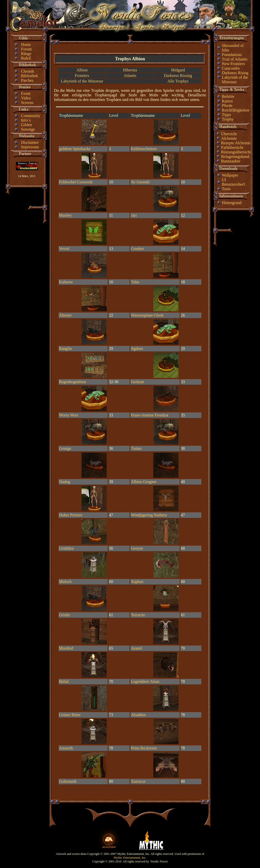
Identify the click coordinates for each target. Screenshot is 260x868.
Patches (27, 80)
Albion (82, 70)
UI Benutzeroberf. (234, 182)
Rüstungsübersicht (236, 152)
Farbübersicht (232, 147)
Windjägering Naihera (149, 515)
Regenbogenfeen (73, 382)
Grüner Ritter (70, 715)
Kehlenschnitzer (144, 149)
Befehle (228, 96)
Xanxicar (138, 781)
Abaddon (138, 715)
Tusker (136, 448)
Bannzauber (231, 161)
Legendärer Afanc (145, 681)
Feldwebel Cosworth (76, 182)
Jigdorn (137, 348)
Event (26, 93)
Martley (66, 215)
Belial (64, 681)
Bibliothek (30, 76)
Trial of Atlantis (235, 59)
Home (26, 45)
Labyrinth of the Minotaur (235, 80)
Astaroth (66, 748)
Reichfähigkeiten (236, 110)
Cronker (137, 249)
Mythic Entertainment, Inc (130, 858)
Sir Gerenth (140, 182)
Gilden (27, 125)
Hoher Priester (71, 515)
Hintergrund (232, 203)
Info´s (26, 120)
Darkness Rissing (178, 76)
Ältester (66, 315)
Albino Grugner (144, 482)
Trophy (228, 119)
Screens (27, 103)
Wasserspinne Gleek (147, 315)
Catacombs (231, 68)
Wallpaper (230, 175)
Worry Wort (69, 415)
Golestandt (68, 781)
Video (26, 98)
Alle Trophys (178, 81)
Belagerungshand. (236, 157)
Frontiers (82, 76)
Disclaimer (30, 142)
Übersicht (229, 134)
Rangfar (66, 348)
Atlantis (130, 76)
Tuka (135, 282)
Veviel (64, 249)
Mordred (66, 648)
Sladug (65, 482)
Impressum (30, 147)
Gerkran (137, 382)
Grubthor (67, 548)
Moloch (65, 582)
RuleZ (26, 58)
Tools (226, 189)
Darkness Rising (235, 73)
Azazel (136, 648)
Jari (134, 215)
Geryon (137, 548)
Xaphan (137, 582)
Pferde (227, 106)
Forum (27, 49)
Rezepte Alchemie (236, 143)
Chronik (28, 71)
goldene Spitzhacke (75, 149)
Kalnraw (66, 282)
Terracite (138, 615)
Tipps (227, 115)
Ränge (26, 54)
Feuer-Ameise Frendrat (150, 415)
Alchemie (229, 138)
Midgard (178, 70)
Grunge (65, 448)
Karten (228, 101)
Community (31, 116)
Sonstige (28, 129)
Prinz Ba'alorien (144, 748)
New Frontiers (234, 64)
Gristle (65, 615)
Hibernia (130, 70)
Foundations (232, 55)
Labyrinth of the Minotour (82, 81)
